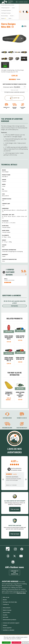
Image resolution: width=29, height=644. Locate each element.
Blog (8, 549)
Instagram (15, 549)
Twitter (15, 556)
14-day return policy (23, 108)
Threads (8, 556)
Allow (5, 66)
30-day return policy (22, 428)
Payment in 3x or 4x (6, 108)
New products (7, 608)
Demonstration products (10, 620)
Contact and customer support (11, 623)
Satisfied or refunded (9, 630)
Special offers (6, 612)
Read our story (21, 593)
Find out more (15, 509)
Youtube (21, 556)
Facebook (22, 549)
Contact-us (6, 604)
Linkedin (13, 562)
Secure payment (7, 628)
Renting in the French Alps (10, 602)
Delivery (5, 625)
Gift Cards (6, 617)
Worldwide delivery (14, 108)
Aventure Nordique (10, 581)
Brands (5, 600)
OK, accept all (6, 643)
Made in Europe (7, 610)
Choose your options (8, 87)
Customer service (7, 418)
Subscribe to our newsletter (14, 572)
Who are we (6, 597)
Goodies (5, 615)
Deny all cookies (16, 643)
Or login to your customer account (14, 92)
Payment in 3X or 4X (22, 418)
